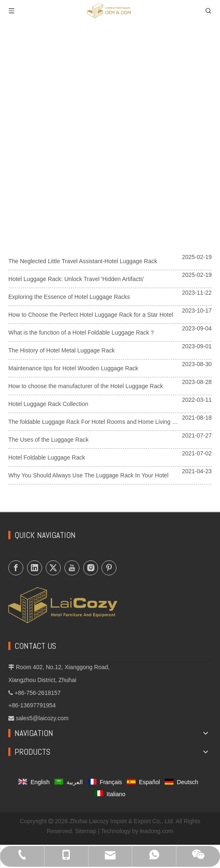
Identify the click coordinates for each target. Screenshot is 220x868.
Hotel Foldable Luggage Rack (47, 457)
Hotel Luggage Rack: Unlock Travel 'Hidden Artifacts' (76, 279)
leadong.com (156, 831)
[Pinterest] (109, 568)
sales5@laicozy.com (42, 718)
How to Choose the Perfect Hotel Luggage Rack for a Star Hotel (91, 315)
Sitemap (85, 831)
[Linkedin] (35, 568)
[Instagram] (91, 568)
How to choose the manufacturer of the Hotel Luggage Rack (86, 386)
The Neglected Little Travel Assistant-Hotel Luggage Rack (83, 261)
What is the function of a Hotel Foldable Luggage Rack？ (82, 333)
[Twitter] (53, 568)
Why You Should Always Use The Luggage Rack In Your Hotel (88, 475)
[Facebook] (16, 568)
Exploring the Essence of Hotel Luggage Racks (69, 297)
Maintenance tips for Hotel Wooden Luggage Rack (73, 368)
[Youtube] (72, 568)
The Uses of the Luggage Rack (48, 440)
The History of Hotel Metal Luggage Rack (62, 350)
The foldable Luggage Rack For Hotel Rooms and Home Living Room (98, 422)
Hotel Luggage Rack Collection (48, 404)
